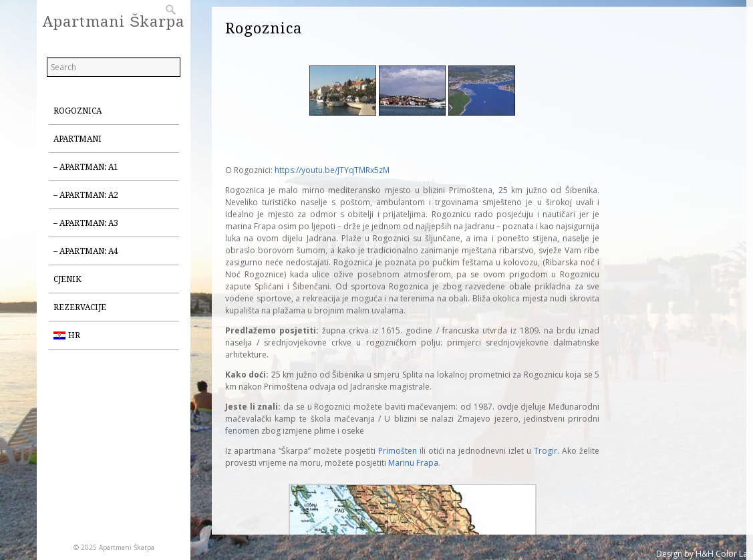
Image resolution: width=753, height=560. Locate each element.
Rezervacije (80, 307)
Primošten (398, 451)
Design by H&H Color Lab (705, 554)
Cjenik (67, 279)
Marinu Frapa (413, 463)
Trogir (546, 451)
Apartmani (78, 139)
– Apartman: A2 (86, 195)
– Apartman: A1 (86, 167)
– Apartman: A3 (86, 223)
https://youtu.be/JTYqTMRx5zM (332, 170)
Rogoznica (78, 111)
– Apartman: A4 (86, 251)
